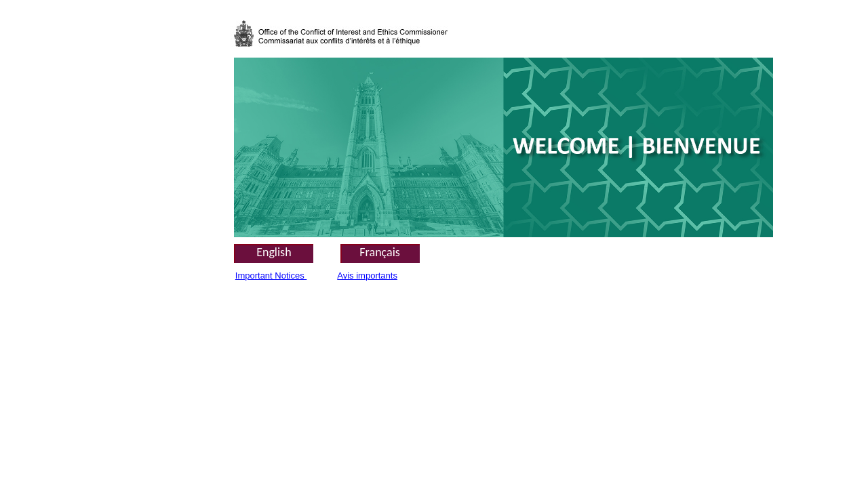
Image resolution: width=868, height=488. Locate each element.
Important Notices (271, 276)
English (274, 252)
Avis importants (367, 276)
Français (380, 252)
